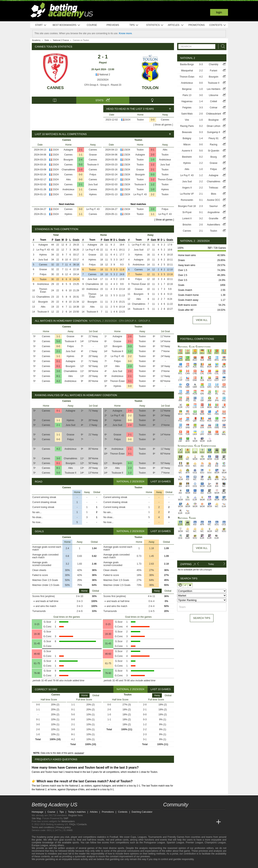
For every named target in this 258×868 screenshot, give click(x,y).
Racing (214, 145)
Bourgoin (68, 160)
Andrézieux (68, 189)
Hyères (93, 194)
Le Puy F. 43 (93, 209)
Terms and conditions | (44, 827)
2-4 (81, 160)
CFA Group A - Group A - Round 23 (103, 85)
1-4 (201, 101)
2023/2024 (103, 80)
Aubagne (68, 150)
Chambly (214, 64)
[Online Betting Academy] (189, 822)
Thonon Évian (165, 180)
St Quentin (214, 151)
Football (114, 837)
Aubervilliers (214, 225)
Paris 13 (187, 95)
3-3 (201, 108)
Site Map (36, 818)
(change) (207, 570)
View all (202, 320)
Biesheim (187, 157)
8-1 (58, 376)
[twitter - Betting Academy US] (167, 814)
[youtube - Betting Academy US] (174, 814)
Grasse (93, 155)
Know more (125, 33)
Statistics (155, 25)
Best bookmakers (66, 25)
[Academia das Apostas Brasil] (181, 822)
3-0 (58, 371)
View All (202, 548)
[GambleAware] (41, 865)
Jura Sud (93, 184)
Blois (214, 194)
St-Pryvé (187, 212)
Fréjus (93, 175)
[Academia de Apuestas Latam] (204, 822)
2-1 (81, 150)
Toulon (150, 88)
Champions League (215, 843)
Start (41, 25)
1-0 (81, 170)
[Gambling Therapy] (69, 865)
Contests (218, 25)
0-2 (201, 126)
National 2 (103, 75)
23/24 (127, 120)
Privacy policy (63, 827)
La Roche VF (187, 194)
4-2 (58, 381)
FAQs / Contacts (78, 824)
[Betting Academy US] (167, 822)
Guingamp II (214, 132)
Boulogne (214, 120)
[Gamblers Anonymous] (74, 865)
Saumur (214, 206)
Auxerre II (187, 151)
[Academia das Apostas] (174, 822)
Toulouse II (93, 165)
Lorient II (187, 218)
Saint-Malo (187, 114)
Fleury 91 (214, 138)
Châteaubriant (214, 114)
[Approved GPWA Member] (56, 865)
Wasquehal (187, 71)
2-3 (130, 366)
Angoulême (214, 212)
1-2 (152, 165)
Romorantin (187, 200)
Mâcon (187, 145)
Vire (187, 120)
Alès (68, 180)
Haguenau (187, 101)
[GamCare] (63, 865)
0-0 (153, 120)
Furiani (214, 71)
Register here (75, 816)
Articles (176, 25)
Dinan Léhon (214, 126)
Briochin (187, 225)
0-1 (152, 150)
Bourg (214, 157)
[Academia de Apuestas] (196, 822)
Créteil (214, 101)
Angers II (187, 188)
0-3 (152, 175)
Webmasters (68, 821)
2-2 (152, 194)
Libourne (214, 95)
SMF (66, 818)
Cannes (55, 88)
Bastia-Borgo (187, 64)
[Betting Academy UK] (211, 822)
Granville (214, 218)
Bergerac (187, 89)
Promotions (196, 25)
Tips (134, 25)
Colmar (214, 108)
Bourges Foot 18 (187, 206)
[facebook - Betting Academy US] (181, 814)
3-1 (130, 381)
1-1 (81, 155)
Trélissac (214, 188)
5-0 (81, 165)
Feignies (187, 108)
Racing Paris (187, 126)
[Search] (222, 46)
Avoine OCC (214, 200)
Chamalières (68, 170)
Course (92, 25)
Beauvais (187, 132)
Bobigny (187, 138)
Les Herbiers (214, 89)
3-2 (201, 218)
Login (219, 12)
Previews (113, 25)
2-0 (152, 155)
